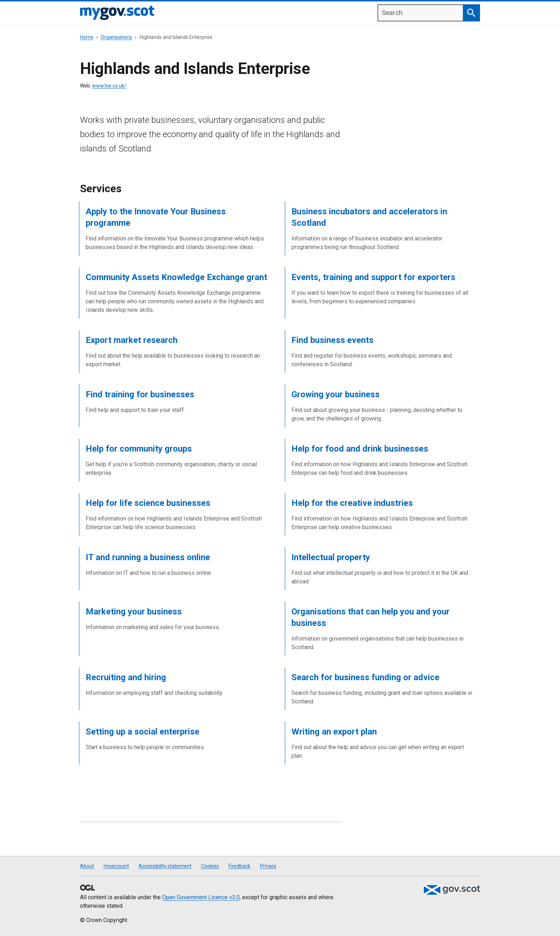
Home (87, 37)
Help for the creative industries (352, 503)
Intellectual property (331, 557)
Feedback (239, 866)
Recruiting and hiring (126, 677)
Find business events (332, 340)
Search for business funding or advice (365, 677)
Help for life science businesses (148, 503)
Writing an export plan (334, 732)
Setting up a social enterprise (142, 732)
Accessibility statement (165, 866)
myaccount (116, 866)
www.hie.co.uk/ (109, 86)
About (87, 866)
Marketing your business (134, 612)
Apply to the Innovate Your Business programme (156, 217)
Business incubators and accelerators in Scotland (369, 217)
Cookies (210, 866)
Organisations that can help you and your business (371, 617)
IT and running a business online (148, 557)
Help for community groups (139, 449)
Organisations (116, 37)
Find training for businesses (140, 394)
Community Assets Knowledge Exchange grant (176, 277)
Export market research (132, 340)
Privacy (268, 866)
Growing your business (336, 394)
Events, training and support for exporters (373, 277)
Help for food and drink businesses (360, 449)
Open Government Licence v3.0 (201, 897)
